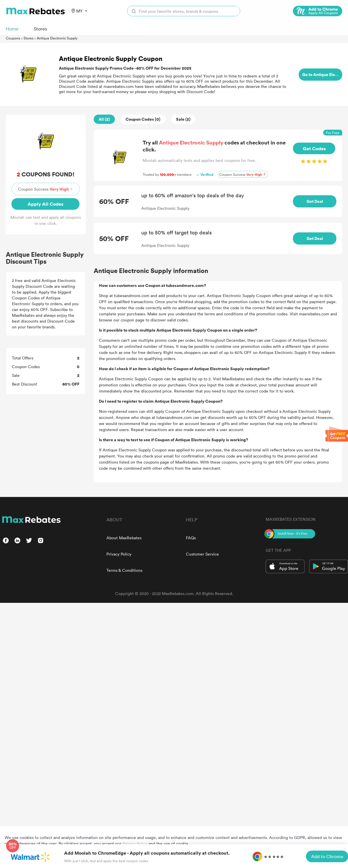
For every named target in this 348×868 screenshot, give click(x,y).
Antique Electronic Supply (57, 38)
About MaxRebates (124, 538)
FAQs (191, 538)
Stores (28, 38)
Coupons (13, 38)
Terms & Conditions (124, 570)
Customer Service (202, 554)
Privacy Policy (119, 554)
